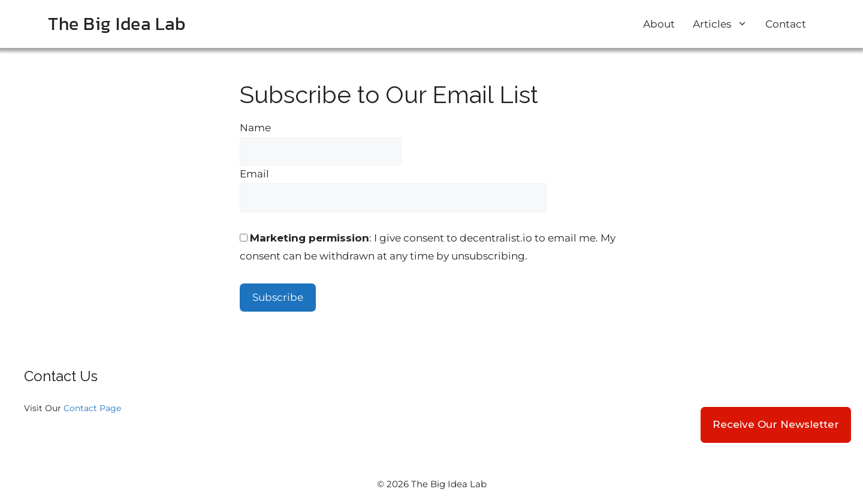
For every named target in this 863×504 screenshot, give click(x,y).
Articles (725, 24)
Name (255, 128)
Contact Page (92, 408)
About (659, 24)
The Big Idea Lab (117, 24)
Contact (786, 24)
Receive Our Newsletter (776, 424)
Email (254, 174)
